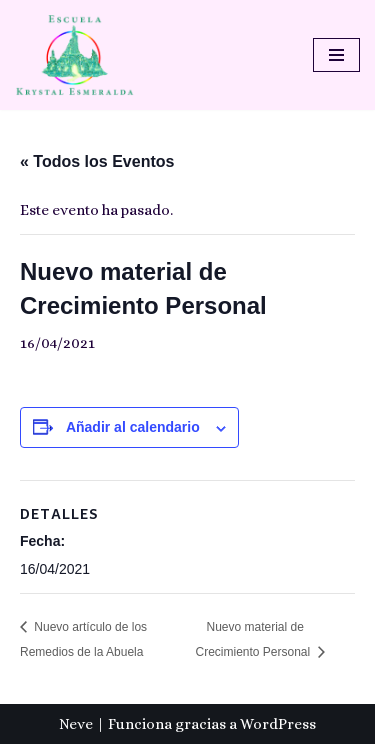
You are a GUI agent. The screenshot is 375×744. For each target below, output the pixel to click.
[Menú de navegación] (336, 55)
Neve (76, 724)
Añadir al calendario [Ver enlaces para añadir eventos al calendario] (133, 427)
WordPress (278, 724)
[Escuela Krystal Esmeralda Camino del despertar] (75, 55)
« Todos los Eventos (97, 161)
